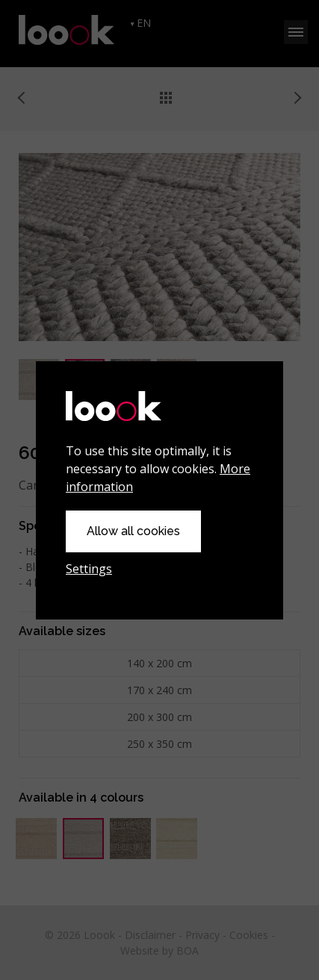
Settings (89, 569)
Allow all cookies (133, 531)
